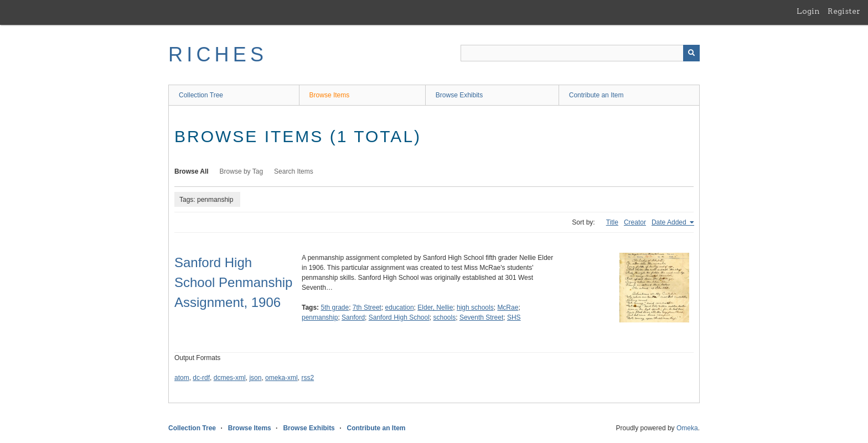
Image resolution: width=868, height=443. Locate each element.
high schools (475, 308)
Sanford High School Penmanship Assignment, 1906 (233, 282)
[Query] (580, 53)
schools (445, 317)
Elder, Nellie (435, 308)
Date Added (670, 222)
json (255, 378)
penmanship (320, 317)
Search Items (294, 171)
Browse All (192, 171)
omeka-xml (281, 378)
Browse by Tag (242, 171)
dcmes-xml (230, 378)
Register (844, 11)
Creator (635, 222)
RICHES (218, 54)
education (400, 308)
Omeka (687, 428)
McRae (508, 308)
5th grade (335, 308)
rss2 (308, 378)
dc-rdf (201, 378)
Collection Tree (201, 95)
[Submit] (691, 53)
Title (612, 222)
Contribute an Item (596, 95)
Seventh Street (481, 317)
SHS (514, 317)
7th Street (367, 308)
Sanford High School (399, 317)
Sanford (353, 317)
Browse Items (330, 95)
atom (182, 378)
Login (808, 11)
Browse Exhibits (459, 95)
